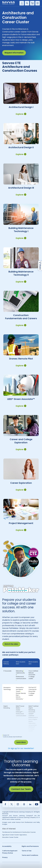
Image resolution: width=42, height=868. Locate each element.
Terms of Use (27, 851)
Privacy (5, 857)
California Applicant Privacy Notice (10, 852)
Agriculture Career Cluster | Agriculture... (15, 835)
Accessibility (7, 846)
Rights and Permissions (30, 846)
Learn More (21, 742)
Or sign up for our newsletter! (21, 748)
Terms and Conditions (30, 855)
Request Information (14, 53)
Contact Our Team (21, 789)
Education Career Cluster (10, 837)
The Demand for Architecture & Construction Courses (19, 832)
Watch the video (11, 644)
